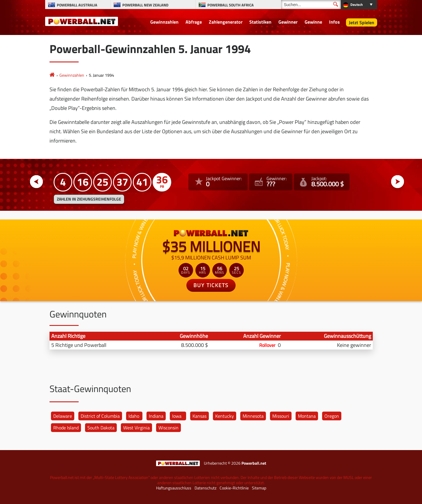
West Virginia (136, 428)
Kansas (199, 416)
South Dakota (101, 428)
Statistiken (260, 22)
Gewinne (313, 22)
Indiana (156, 416)
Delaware (63, 416)
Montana (307, 416)
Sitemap (259, 488)
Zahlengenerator (226, 22)
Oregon (332, 416)
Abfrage (194, 22)
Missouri (281, 416)
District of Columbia (100, 416)
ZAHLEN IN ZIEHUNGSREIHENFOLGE (89, 199)
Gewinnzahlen (164, 22)
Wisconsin (168, 428)
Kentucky (225, 416)
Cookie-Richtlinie (234, 488)
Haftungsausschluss (174, 488)
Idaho (134, 416)
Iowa (177, 416)
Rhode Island (66, 428)
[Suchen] (311, 5)
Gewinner (288, 22)
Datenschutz (205, 488)
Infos (334, 22)
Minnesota (253, 416)
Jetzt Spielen (362, 22)
